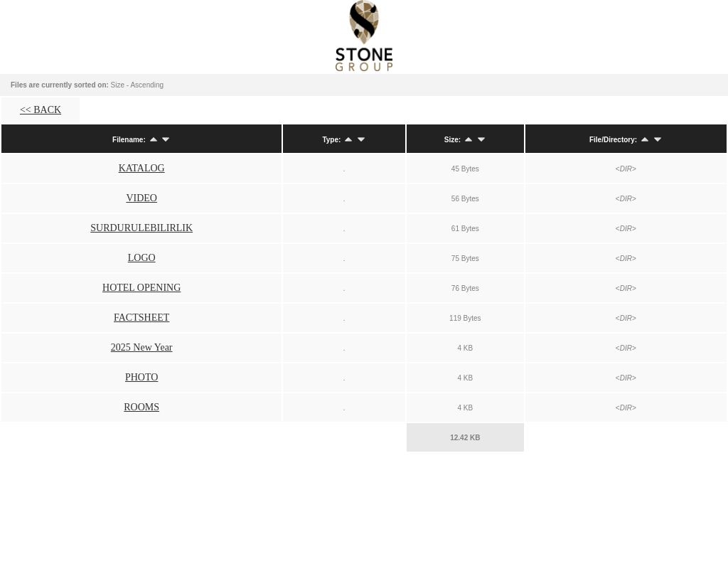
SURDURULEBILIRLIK (141, 228)
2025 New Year (142, 347)
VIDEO (141, 198)
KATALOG (142, 168)
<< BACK (41, 110)
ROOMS (141, 407)
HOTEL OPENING (141, 288)
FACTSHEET (141, 318)
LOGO (142, 258)
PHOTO (141, 377)
